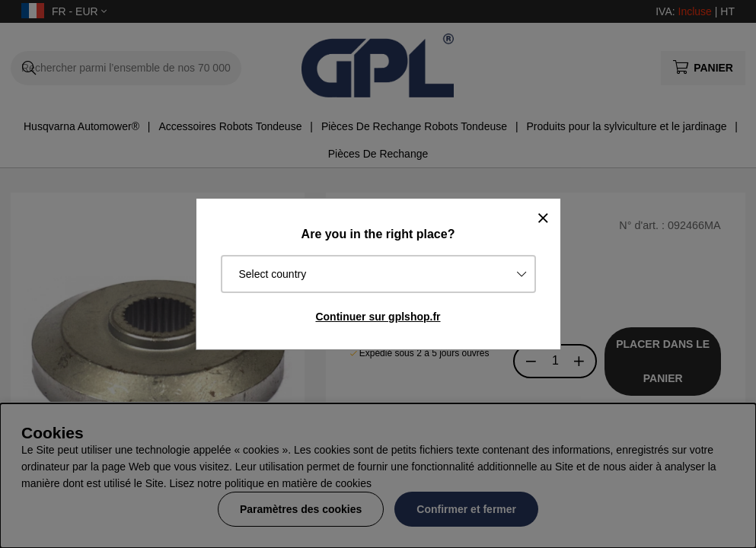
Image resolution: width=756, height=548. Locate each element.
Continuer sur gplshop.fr (378, 317)
